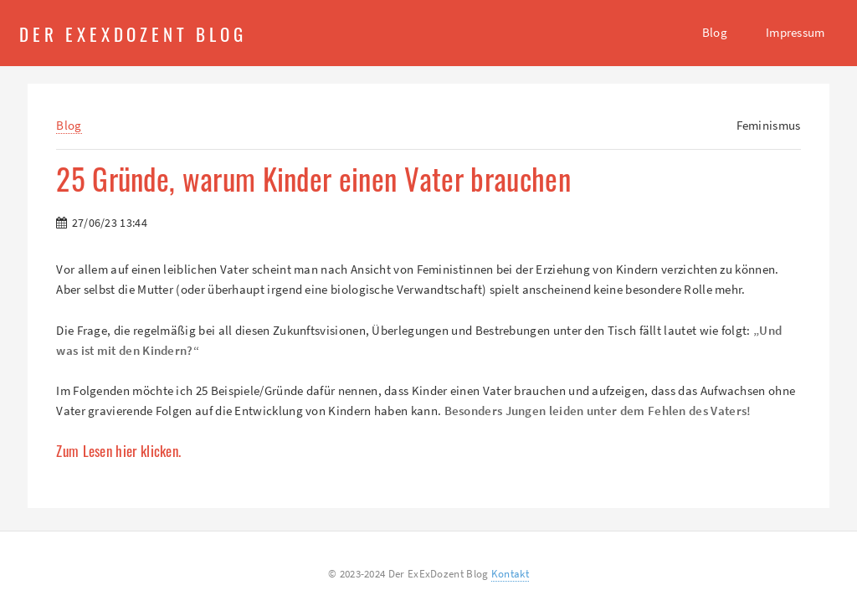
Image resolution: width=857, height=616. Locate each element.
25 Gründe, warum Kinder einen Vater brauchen (313, 179)
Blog (715, 32)
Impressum (795, 32)
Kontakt (510, 574)
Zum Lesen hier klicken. (118, 451)
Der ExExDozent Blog (133, 33)
